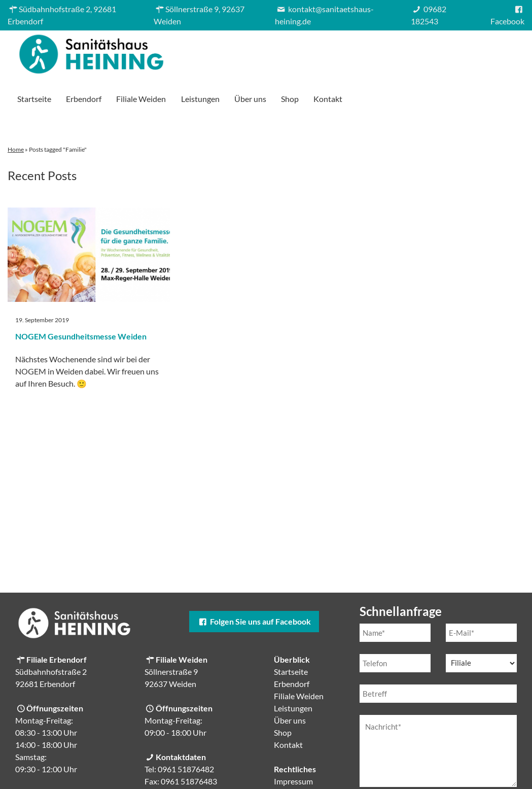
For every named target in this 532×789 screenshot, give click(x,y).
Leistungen (372, 52)
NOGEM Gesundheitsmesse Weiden (81, 301)
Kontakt (500, 52)
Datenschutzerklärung (445, 773)
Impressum (293, 746)
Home (16, 114)
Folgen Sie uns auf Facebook (254, 586)
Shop (462, 52)
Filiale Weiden (313, 52)
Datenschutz (296, 758)
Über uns (423, 52)
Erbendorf (256, 52)
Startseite (207, 52)
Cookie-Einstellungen (312, 770)
